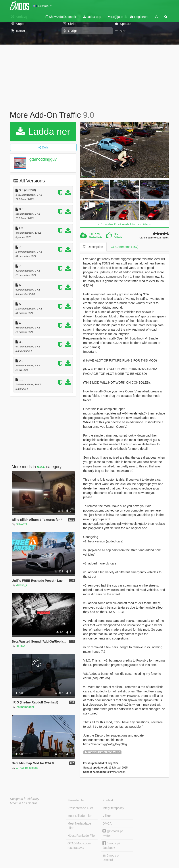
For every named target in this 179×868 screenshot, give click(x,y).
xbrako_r (22, 585)
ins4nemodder (25, 707)
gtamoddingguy (43, 159)
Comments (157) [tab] (125, 247)
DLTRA (21, 646)
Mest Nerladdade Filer (79, 826)
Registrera (139, 17)
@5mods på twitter (113, 833)
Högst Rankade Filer (82, 836)
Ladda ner (43, 132)
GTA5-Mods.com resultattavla (79, 846)
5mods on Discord (111, 858)
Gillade (118, 237)
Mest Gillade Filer (80, 816)
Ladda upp (92, 17)
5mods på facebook (111, 845)
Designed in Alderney (25, 799)
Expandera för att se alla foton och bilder (124, 224)
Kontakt (108, 800)
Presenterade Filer (80, 808)
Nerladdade (96, 237)
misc (41, 467)
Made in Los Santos (24, 803)
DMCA (107, 823)
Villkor (107, 816)
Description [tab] (93, 247)
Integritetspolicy (113, 808)
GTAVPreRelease (27, 768)
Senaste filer (76, 800)
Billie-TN (21, 524)
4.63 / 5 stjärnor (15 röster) (154, 238)
